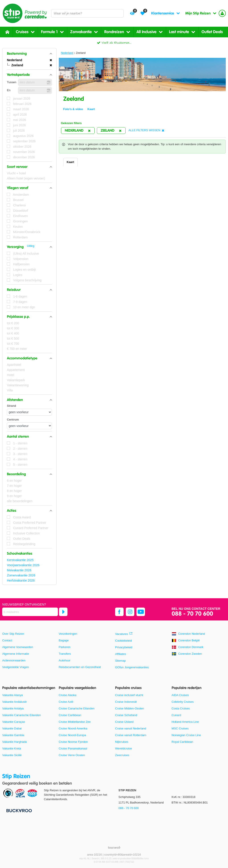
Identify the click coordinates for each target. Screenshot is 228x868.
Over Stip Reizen (13, 634)
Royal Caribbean (182, 742)
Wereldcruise (124, 748)
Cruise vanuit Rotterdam (131, 735)
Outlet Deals (212, 32)
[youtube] (141, 612)
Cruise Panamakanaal (73, 748)
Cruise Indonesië (126, 702)
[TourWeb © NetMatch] (114, 847)
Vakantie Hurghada (14, 742)
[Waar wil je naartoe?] (87, 13)
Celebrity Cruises (183, 702)
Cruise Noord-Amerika (73, 728)
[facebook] (119, 612)
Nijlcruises (122, 742)
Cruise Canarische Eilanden (77, 708)
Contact (7, 640)
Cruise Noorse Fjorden (73, 742)
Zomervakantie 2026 (21, 575)
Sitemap (120, 661)
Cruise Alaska (68, 695)
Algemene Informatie (16, 654)
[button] (29, 54)
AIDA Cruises (180, 695)
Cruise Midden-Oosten (130, 708)
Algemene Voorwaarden (18, 647)
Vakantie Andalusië (14, 702)
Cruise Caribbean (70, 715)
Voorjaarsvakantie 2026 (23, 565)
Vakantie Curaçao (14, 722)
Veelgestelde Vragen (16, 667)
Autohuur (65, 660)
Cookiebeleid (123, 641)
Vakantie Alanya (12, 695)
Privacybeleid (124, 647)
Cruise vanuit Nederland (131, 728)
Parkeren (65, 647)
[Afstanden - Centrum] (29, 426)
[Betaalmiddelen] (19, 810)
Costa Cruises (181, 708)
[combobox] (87, 13)
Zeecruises (122, 755)
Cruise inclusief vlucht (129, 695)
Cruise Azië (66, 702)
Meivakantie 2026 (19, 570)
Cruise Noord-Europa (72, 735)
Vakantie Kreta (12, 748)
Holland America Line (185, 722)
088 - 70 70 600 (192, 614)
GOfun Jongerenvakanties (132, 667)
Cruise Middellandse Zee (75, 722)
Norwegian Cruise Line (186, 735)
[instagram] (130, 612)
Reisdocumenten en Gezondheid (80, 667)
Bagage (64, 640)
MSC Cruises (180, 728)
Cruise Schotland (126, 715)
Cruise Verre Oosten (72, 755)
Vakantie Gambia (13, 735)
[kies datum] (35, 82)
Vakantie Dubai (12, 728)
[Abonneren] (63, 612)
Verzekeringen (68, 634)
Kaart (70, 162)
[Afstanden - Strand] (29, 412)
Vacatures (122, 634)
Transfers (65, 654)
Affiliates (121, 654)
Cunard (176, 715)
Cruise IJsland (124, 722)
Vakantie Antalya (13, 708)
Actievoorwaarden (14, 660)
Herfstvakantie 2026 (21, 580)
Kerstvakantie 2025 (20, 560)
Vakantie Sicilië (12, 755)
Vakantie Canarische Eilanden (21, 715)
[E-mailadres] (30, 612)
